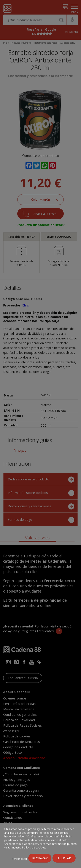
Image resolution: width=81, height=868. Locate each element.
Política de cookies (34, 848)
